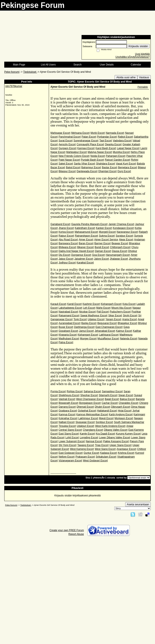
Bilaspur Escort (67, 171)
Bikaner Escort (85, 247)
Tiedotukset (30, 72)
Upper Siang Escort (121, 445)
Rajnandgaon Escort (87, 236)
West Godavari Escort (95, 461)
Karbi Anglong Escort (121, 414)
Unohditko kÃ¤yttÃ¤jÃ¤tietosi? (133, 57)
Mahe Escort (103, 308)
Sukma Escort (107, 236)
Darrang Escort (67, 407)
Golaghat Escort (87, 411)
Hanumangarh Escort (118, 255)
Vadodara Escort (122, 141)
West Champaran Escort (90, 399)
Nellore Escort (67, 457)
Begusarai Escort (107, 323)
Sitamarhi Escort (108, 395)
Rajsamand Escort (69, 315)
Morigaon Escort (124, 418)
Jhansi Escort (66, 228)
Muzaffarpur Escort (108, 339)
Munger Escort (88, 339)
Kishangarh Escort (111, 304)
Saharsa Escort (92, 391)
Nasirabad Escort (68, 312)
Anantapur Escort (126, 449)
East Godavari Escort (71, 453)
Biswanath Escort (68, 403)
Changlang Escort (93, 430)
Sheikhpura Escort (69, 395)
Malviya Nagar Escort (100, 152)
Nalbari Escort (67, 422)
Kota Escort (129, 304)
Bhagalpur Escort (128, 323)
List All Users (48, 65)
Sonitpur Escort (104, 422)
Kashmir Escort (91, 304)
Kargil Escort (75, 304)
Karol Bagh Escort (106, 148)
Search (77, 65)
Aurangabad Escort (70, 323)
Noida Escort (98, 156)
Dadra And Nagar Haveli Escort (76, 251)
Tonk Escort (80, 319)
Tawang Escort (86, 445)
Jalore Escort (102, 259)
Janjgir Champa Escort (121, 224)
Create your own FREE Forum (67, 530)
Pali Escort (103, 312)
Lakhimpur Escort (88, 418)
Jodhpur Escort (67, 263)
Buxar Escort (66, 327)
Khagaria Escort (68, 335)
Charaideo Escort (128, 403)
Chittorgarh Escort (120, 247)
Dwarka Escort (113, 144)
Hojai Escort (125, 411)
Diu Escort (64, 255)
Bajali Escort (112, 399)
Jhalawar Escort (119, 259)
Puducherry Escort (120, 312)
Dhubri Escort (103, 407)
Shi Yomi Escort (67, 445)
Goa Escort (98, 255)
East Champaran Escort (109, 327)
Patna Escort (66, 342)
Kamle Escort (87, 434)
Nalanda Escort (129, 339)
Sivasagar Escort (85, 422)
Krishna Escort (126, 453)
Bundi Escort (102, 247)
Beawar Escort (120, 243)
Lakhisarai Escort (109, 335)
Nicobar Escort (87, 312)
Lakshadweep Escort (70, 308)
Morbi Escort (98, 133)
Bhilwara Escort (67, 247)
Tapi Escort (105, 141)
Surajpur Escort (124, 236)
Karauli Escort (58, 304)
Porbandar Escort (107, 137)
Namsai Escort (94, 441)
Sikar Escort (115, 315)
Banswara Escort (68, 243)
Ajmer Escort (86, 240)
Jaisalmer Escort (84, 259)
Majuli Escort (106, 418)
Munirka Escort (121, 152)
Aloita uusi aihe (126, 77)
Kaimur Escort (124, 331)
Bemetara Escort (127, 167)
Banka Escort (89, 323)
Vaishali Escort (67, 399)
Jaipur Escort (66, 259)
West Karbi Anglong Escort (110, 426)
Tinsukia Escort (67, 426)
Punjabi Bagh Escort (93, 160)
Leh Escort (89, 308)
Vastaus (144, 77)
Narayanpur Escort (127, 232)
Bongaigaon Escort (90, 403)
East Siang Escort (69, 434)
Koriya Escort (66, 232)
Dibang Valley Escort (116, 430)
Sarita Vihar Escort (85, 164)
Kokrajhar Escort (68, 418)
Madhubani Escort (69, 339)
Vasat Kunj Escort (126, 164)
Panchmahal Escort (70, 137)
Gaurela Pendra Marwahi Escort (89, 224)
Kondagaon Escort (123, 228)
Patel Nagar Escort (69, 160)
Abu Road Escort (68, 240)
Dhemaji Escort (85, 407)
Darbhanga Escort (84, 327)
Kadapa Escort (108, 453)
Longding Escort (89, 438)
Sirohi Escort (130, 315)
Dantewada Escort (87, 171)
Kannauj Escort (86, 148)
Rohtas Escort (75, 391)
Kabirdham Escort (85, 228)
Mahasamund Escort (86, 232)
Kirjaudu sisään (138, 46)
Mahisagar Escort (60, 133)
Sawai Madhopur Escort (94, 315)
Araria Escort (130, 319)
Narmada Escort (115, 133)
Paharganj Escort (116, 156)
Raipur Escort (66, 236)
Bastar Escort (109, 167)
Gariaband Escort (60, 224)
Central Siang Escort (70, 430)
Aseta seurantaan (138, 504)
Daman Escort (103, 251)
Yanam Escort (113, 319)
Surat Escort (66, 141)
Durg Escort (124, 171)
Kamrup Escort (67, 414)
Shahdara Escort (105, 164)
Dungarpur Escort (81, 255)
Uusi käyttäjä (142, 54)
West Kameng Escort (82, 449)
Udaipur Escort (96, 319)
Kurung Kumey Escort (128, 434)
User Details (107, 65)
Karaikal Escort (85, 263)
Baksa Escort (127, 399)
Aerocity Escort (67, 144)
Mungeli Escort (107, 232)
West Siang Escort (105, 449)
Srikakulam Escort (106, 457)
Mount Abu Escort (121, 308)
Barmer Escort (103, 243)
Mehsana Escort (80, 133)
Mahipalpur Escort (77, 152)
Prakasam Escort (85, 457)
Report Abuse (76, 534)
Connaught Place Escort (90, 144)
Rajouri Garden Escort (117, 160)
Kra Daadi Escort (105, 434)
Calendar (136, 65)
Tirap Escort (102, 445)
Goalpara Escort (68, 411)
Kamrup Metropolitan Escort (92, 414)
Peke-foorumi (12, 72)
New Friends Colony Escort (74, 156)
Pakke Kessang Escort (116, 441)
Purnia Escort (58, 391)
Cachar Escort (110, 403)
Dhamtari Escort (108, 171)
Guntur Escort (91, 453)
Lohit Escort (72, 438)
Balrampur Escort (91, 167)
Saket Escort (66, 164)
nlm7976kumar (14, 86)
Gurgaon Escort (67, 148)
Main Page (19, 65)
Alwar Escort (126, 240)
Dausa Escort (120, 251)
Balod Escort (73, 167)
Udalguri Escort (86, 426)
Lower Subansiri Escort (72, 441)
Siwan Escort (126, 395)
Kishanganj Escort (88, 335)
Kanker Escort (104, 228)
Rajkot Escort (125, 137)
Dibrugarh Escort (121, 407)
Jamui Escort (86, 331)
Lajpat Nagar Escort (128, 148)
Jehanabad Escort (105, 331)
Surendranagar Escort (86, 141)
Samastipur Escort (112, 391)
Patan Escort (89, 137)
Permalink (143, 87)
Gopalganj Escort (68, 331)
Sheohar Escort (89, 395)
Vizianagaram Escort (70, 461)
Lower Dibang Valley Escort (115, 438)
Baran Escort (86, 243)
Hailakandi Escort (107, 411)
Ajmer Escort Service (106, 240)
